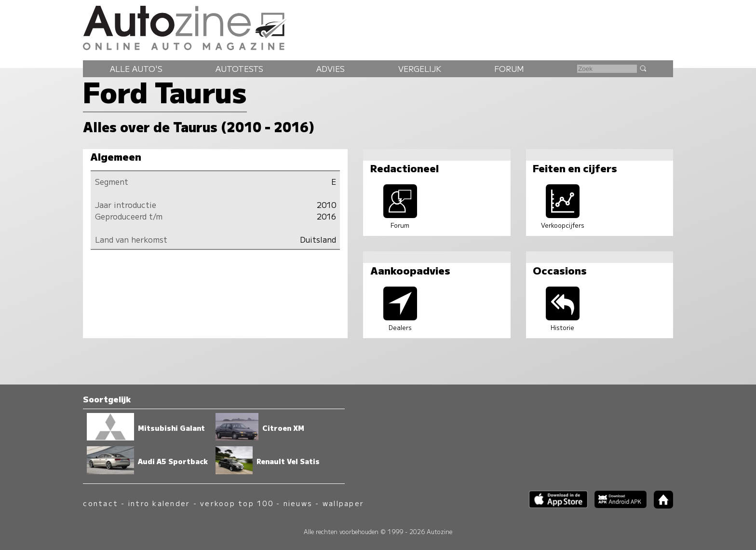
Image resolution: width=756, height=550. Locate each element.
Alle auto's (136, 69)
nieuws (298, 503)
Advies (331, 69)
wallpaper (343, 503)
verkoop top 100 (237, 503)
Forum (509, 69)
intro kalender (159, 503)
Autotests (239, 69)
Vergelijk (420, 69)
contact (101, 503)
